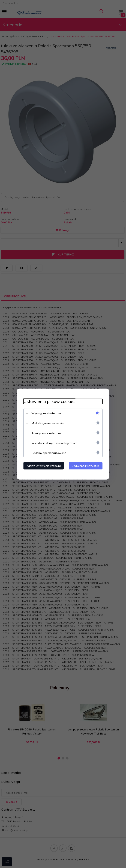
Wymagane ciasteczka (45, 413)
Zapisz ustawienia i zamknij (43, 466)
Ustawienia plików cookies (48, 401)
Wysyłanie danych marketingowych (53, 443)
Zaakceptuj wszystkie (87, 466)
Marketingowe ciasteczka (47, 423)
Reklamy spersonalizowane (48, 453)
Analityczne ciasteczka (45, 433)
